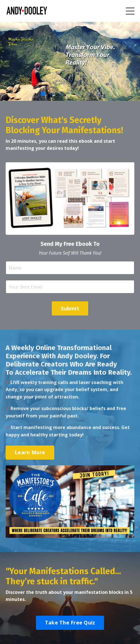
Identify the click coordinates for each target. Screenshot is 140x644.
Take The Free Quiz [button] (70, 622)
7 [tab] (97, 94)
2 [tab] (52, 94)
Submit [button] (70, 308)
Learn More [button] (30, 452)
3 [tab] (61, 94)
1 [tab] (43, 94)
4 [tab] (70, 94)
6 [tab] (88, 94)
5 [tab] (79, 94)
